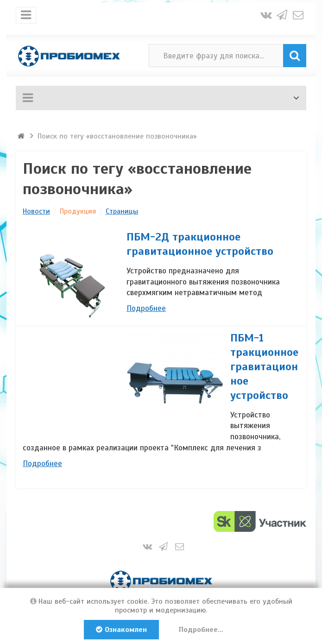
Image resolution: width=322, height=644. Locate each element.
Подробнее (146, 308)
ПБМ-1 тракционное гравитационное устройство (264, 366)
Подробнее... (201, 630)
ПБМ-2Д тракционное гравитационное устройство (200, 244)
